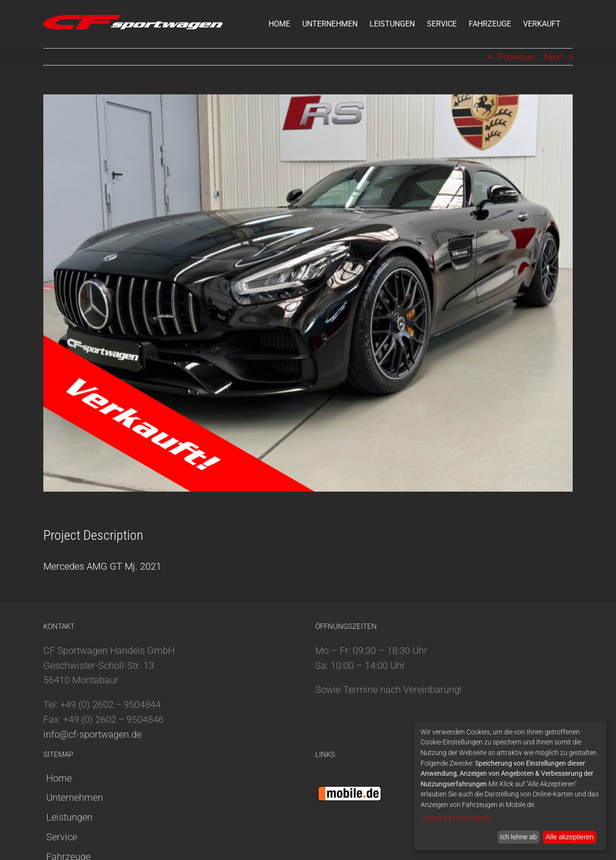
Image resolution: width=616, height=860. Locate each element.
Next (553, 57)
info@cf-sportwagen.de (92, 734)
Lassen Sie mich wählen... (458, 818)
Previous (516, 57)
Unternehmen (75, 797)
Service (62, 837)
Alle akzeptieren (570, 837)
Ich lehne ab (518, 837)
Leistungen (69, 817)
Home (59, 778)
